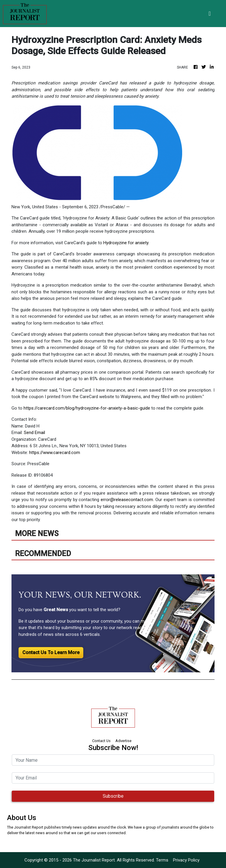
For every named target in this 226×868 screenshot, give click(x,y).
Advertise (123, 741)
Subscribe (113, 796)
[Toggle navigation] (210, 14)
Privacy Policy (186, 860)
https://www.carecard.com (55, 453)
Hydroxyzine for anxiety (126, 243)
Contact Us (101, 741)
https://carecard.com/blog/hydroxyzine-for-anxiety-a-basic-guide (87, 408)
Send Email (34, 433)
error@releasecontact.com (127, 500)
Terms (162, 860)
